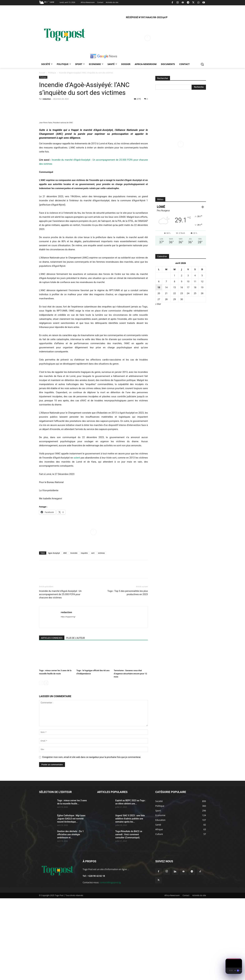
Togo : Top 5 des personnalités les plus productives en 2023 (128, 674)
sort (93, 635)
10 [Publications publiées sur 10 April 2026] (188, 281)
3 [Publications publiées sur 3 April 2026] (188, 275)
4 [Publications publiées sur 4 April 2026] (195, 275)
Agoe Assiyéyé (54, 635)
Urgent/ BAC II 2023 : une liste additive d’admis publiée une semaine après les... (130, 900)
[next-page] (46, 765)
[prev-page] (41, 765)
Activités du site (199, 977)
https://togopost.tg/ (68, 698)
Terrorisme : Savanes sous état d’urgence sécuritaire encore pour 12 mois (130, 755)
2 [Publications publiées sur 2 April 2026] (182, 275)
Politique (52, 73)
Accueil (42, 73)
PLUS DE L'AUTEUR (76, 720)
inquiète (84, 635)
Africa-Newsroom (172, 977)
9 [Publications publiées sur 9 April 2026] (182, 281)
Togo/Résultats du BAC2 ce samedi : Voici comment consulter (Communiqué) (129, 916)
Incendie (74, 635)
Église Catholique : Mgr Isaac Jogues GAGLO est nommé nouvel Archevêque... (71, 900)
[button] (202, 64)
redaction (47, 99)
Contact (186, 977)
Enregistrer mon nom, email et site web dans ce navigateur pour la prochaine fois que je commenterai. (92, 839)
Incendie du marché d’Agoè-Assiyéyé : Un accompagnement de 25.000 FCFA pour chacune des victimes (60, 676)
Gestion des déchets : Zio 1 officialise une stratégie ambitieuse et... (70, 916)
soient (77, 539)
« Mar (158, 304)
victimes (101, 635)
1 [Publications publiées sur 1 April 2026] (175, 275)
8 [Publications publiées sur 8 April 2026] (175, 281)
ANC (65, 635)
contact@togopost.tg (110, 964)
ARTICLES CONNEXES (52, 720)
